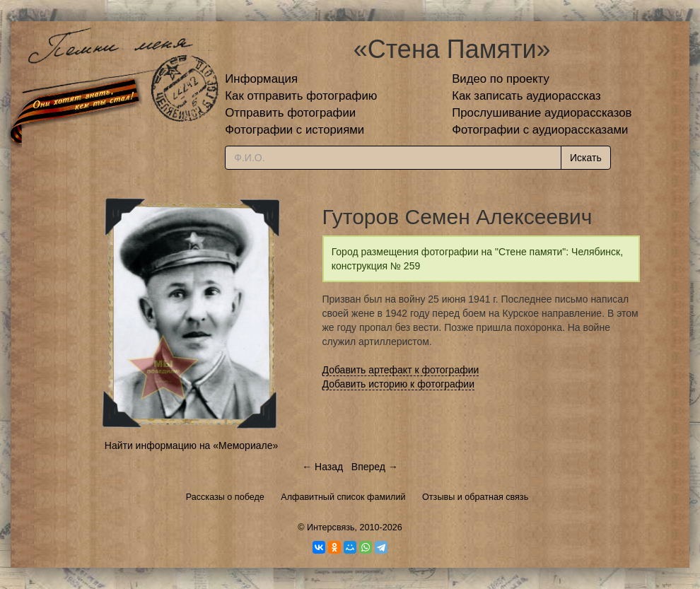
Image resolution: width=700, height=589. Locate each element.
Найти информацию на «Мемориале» (191, 445)
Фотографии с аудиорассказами (540, 130)
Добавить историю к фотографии (399, 384)
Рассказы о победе (225, 497)
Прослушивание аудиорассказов (542, 113)
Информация (261, 79)
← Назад (322, 467)
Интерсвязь (331, 527)
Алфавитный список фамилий (343, 497)
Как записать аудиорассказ (526, 96)
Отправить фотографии (290, 113)
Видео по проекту (501, 79)
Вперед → (375, 467)
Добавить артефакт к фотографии (401, 370)
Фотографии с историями (294, 130)
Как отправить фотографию (301, 96)
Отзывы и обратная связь (475, 497)
